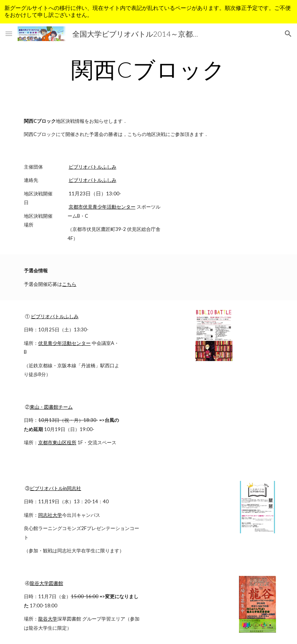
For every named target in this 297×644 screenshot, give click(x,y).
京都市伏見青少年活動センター (102, 207)
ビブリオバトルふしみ (93, 167)
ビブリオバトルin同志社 (55, 488)
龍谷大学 (48, 619)
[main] (149, 69)
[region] (148, 12)
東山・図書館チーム (51, 407)
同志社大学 (50, 515)
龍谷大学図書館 (46, 583)
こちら (69, 284)
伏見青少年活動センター (64, 343)
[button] (9, 34)
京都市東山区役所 (57, 442)
